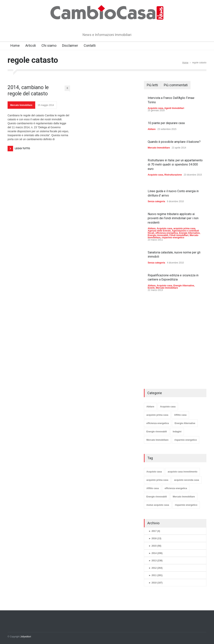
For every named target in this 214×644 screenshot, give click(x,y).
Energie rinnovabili (158, 235)
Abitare (152, 129)
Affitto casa (180, 415)
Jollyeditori (26, 637)
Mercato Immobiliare (21, 105)
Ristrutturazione (173, 175)
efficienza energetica (167, 233)
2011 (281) (156, 575)
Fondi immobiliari (179, 235)
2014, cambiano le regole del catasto (28, 90)
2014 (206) (156, 553)
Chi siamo (49, 45)
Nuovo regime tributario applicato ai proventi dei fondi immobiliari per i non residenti (173, 218)
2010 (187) (156, 583)
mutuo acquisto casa (158, 505)
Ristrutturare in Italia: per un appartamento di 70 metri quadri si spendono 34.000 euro (175, 165)
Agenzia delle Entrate (159, 231)
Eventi (151, 288)
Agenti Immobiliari (174, 108)
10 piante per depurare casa (166, 123)
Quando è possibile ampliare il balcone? (174, 142)
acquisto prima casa (184, 228)
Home (15, 45)
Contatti (90, 45)
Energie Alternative (189, 233)
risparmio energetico (173, 238)
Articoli (31, 45)
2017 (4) (154, 531)
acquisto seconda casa (186, 480)
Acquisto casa (155, 108)
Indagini (177, 432)
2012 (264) (156, 568)
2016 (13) (155, 538)
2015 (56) (155, 546)
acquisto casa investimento (182, 472)
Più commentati (176, 85)
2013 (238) (156, 561)
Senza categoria (156, 201)
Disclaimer (70, 45)
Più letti (152, 85)
